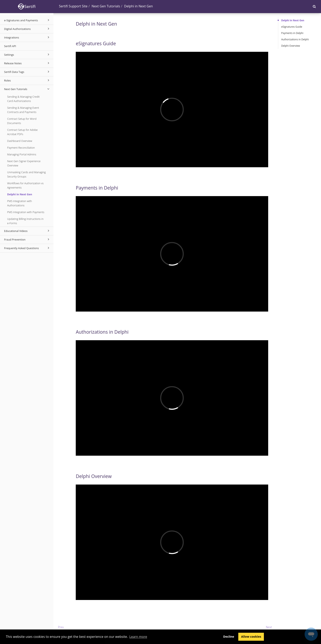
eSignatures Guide (292, 27)
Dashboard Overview (20, 141)
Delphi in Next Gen (20, 194)
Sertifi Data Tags (27, 72)
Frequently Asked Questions (27, 248)
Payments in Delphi (292, 33)
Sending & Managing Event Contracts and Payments (23, 110)
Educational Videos (27, 231)
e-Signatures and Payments (27, 20)
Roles (27, 80)
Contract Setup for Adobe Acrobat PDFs (22, 132)
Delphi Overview (291, 46)
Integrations (27, 37)
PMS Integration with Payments (26, 212)
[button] (314, 6)
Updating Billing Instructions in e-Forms (25, 221)
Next (269, 627)
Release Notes (27, 63)
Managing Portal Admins (22, 154)
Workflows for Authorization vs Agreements (25, 185)
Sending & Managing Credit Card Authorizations (23, 99)
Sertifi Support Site (73, 6)
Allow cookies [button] (251, 637)
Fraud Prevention (27, 239)
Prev (61, 627)
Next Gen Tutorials (27, 89)
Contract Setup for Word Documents (22, 121)
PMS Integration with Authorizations (20, 203)
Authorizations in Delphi (295, 39)
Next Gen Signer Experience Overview (24, 163)
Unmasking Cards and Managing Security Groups (26, 174)
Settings (27, 54)
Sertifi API (10, 46)
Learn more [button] (138, 637)
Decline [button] (229, 637)
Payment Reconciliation (21, 148)
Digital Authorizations (27, 29)
